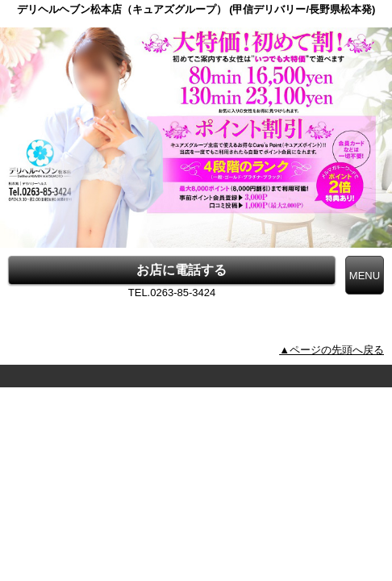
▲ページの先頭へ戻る (332, 350)
